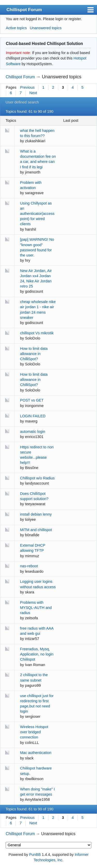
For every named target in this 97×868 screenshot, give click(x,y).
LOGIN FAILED (33, 416)
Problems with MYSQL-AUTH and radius (36, 608)
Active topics (16, 28)
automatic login (33, 432)
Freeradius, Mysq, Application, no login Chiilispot (37, 654)
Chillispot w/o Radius (38, 478)
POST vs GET (32, 400)
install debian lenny (36, 514)
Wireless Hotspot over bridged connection (34, 732)
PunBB (35, 855)
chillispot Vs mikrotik (37, 333)
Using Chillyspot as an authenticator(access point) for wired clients (37, 214)
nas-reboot (29, 566)
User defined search (22, 102)
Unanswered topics (46, 28)
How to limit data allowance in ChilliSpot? (34, 354)
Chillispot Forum (24, 10)
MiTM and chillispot (36, 530)
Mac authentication (36, 753)
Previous (27, 87)
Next (33, 93)
